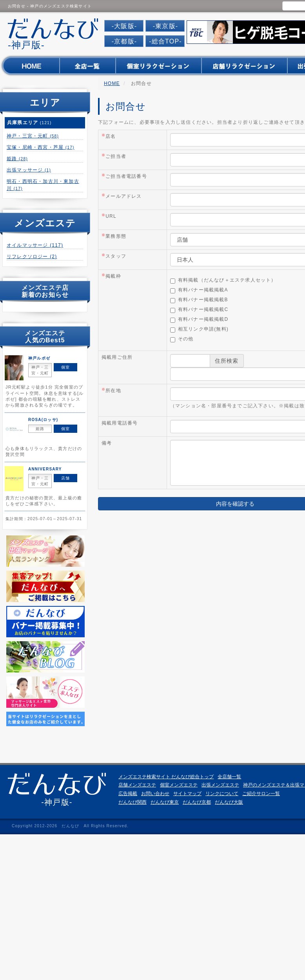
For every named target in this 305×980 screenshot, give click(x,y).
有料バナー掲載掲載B (199, 300)
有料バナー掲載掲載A (199, 290)
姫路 (17, 159)
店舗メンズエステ (137, 785)
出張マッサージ (29, 170)
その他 (182, 339)
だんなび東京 (165, 802)
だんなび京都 (197, 802)
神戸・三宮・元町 (33, 136)
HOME (112, 83)
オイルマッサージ (35, 245)
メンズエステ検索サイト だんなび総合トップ (166, 777)
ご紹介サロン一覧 (261, 794)
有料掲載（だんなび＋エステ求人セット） (223, 280)
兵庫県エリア (29, 123)
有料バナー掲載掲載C (199, 310)
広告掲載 (128, 794)
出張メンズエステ (220, 785)
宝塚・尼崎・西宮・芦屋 (41, 147)
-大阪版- (124, 26)
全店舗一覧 (229, 777)
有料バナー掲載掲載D (199, 320)
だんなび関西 (133, 802)
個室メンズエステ (179, 785)
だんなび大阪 (229, 802)
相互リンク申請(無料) (199, 329)
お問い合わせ (155, 794)
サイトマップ (187, 794)
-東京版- (166, 26)
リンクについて (222, 794)
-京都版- (124, 41)
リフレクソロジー (32, 257)
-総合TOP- (165, 41)
